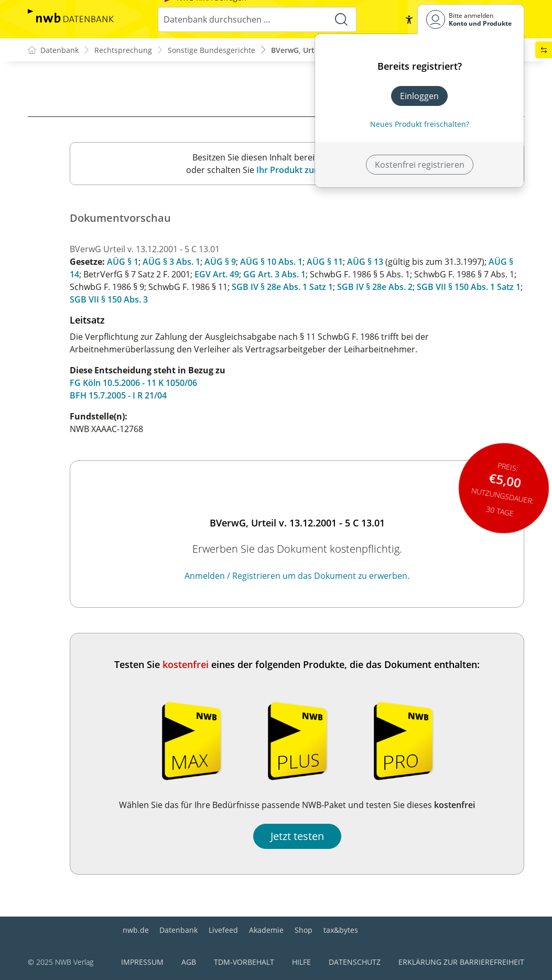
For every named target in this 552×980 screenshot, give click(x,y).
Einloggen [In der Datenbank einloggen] (419, 96)
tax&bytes (341, 930)
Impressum (142, 962)
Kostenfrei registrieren (420, 165)
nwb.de (136, 930)
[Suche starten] (341, 19)
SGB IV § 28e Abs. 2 (375, 287)
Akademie (266, 930)
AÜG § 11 (325, 262)
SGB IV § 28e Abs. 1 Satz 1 (282, 287)
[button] (409, 19)
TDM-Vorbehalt (244, 962)
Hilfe (301, 962)
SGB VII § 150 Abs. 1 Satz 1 (469, 287)
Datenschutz (355, 962)
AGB (189, 962)
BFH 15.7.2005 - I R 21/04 (118, 395)
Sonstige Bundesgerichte (212, 50)
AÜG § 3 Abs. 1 (171, 262)
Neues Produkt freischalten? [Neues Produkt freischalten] (420, 124)
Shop (304, 930)
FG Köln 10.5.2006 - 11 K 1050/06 (133, 383)
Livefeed (223, 930)
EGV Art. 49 (217, 274)
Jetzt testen (297, 836)
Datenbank (178, 930)
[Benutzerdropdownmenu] (471, 19)
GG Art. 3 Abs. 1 (274, 274)
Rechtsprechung (123, 50)
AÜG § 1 (123, 262)
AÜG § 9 (220, 262)
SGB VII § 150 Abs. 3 (109, 299)
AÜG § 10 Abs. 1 (271, 262)
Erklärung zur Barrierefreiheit (461, 962)
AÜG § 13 (365, 262)
